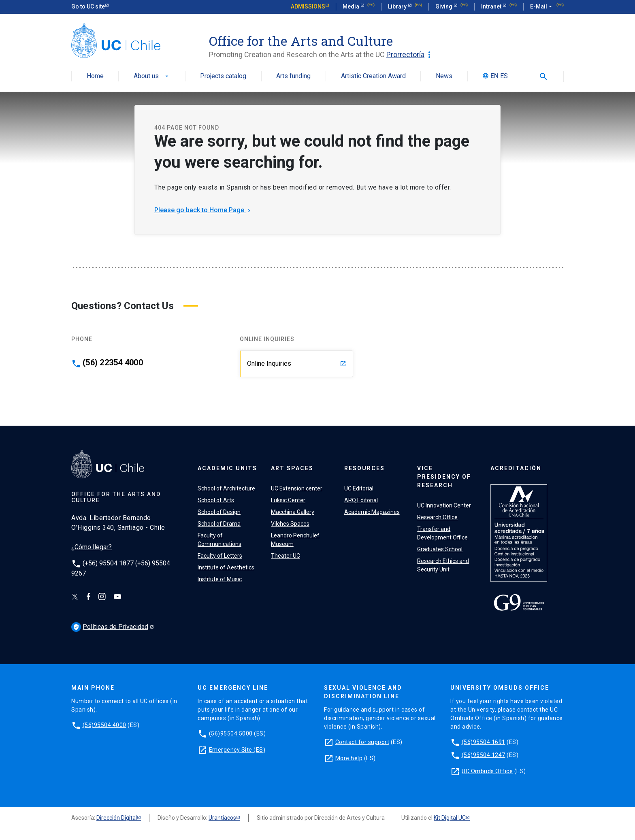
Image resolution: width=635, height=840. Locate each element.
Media (352, 6)
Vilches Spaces (290, 524)
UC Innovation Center (444, 505)
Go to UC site (88, 6)
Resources (364, 468)
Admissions (308, 6)
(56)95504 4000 (104, 725)
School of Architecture (226, 488)
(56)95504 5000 (231, 733)
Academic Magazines (372, 512)
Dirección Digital (117, 818)
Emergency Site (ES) (237, 750)
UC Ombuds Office (487, 771)
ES (504, 76)
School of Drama (219, 524)
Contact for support (362, 742)
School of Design (219, 512)
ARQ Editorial (361, 500)
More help (349, 758)
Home (95, 76)
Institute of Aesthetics (226, 567)
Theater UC (286, 556)
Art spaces (292, 468)
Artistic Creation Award (373, 76)
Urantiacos (222, 818)
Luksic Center (288, 500)
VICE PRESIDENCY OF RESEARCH (444, 477)
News (444, 76)
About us (152, 76)
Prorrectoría (410, 55)
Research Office (437, 517)
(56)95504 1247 (484, 755)
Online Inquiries (297, 364)
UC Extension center (297, 488)
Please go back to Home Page (203, 210)
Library (398, 6)
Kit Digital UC (450, 818)
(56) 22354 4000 (113, 362)
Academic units (227, 468)
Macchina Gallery (293, 512)
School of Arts (216, 500)
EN (494, 76)
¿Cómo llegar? (92, 547)
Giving (444, 6)
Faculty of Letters (220, 556)
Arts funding (293, 76)
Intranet (492, 6)
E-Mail (542, 7)
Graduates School (440, 549)
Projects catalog (223, 76)
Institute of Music (220, 579)
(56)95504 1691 (484, 742)
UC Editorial (359, 488)
